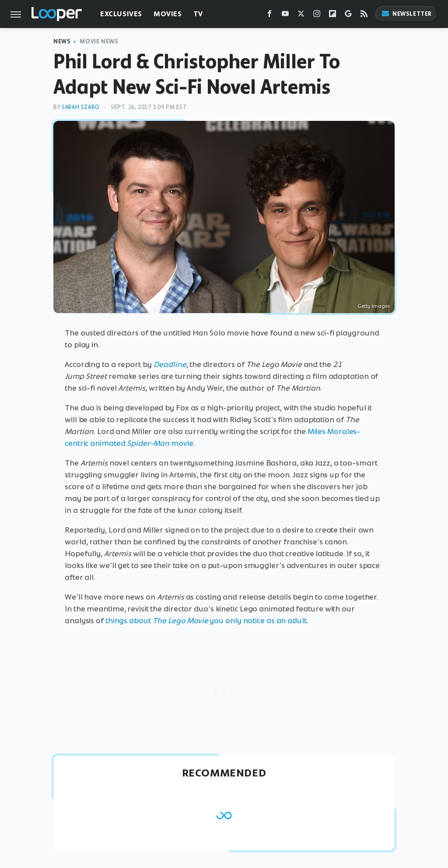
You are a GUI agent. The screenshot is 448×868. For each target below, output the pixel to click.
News (62, 41)
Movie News (99, 41)
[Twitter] (301, 16)
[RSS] (364, 16)
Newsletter (406, 14)
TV (198, 14)
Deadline (170, 364)
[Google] (348, 16)
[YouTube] (285, 16)
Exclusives (121, 14)
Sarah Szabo (81, 107)
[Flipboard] (332, 16)
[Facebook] (269, 16)
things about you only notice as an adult (206, 621)
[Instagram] (317, 16)
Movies (168, 14)
